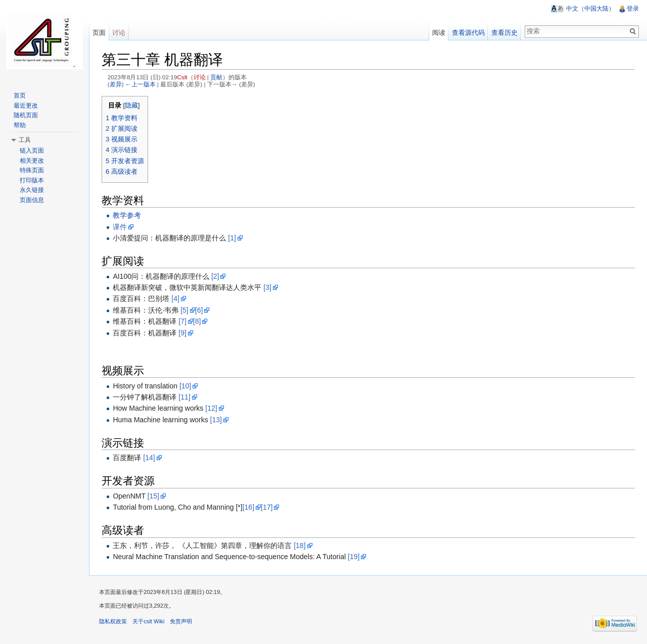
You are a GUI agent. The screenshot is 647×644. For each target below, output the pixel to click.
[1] (232, 238)
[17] (267, 507)
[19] (354, 557)
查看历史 (504, 33)
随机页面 (26, 115)
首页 (20, 95)
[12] (211, 408)
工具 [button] (25, 140)
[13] (216, 420)
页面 (99, 33)
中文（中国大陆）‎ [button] (590, 9)
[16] (248, 507)
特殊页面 (32, 170)
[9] (182, 333)
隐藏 (131, 106)
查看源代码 (468, 33)
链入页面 (32, 151)
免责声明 (181, 621)
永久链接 (32, 190)
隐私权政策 (113, 621)
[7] (182, 321)
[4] (175, 299)
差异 (116, 84)
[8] (197, 321)
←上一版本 (141, 84)
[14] (149, 458)
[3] (267, 287)
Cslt (182, 77)
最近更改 (26, 106)
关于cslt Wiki (148, 621)
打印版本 (32, 180)
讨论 (200, 77)
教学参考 (127, 215)
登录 (633, 9)
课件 (120, 227)
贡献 (216, 77)
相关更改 (32, 161)
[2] (215, 276)
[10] (185, 386)
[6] (199, 310)
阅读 (439, 33)
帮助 (20, 125)
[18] (299, 546)
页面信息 (32, 200)
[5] (184, 310)
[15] (153, 496)
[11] (184, 397)
